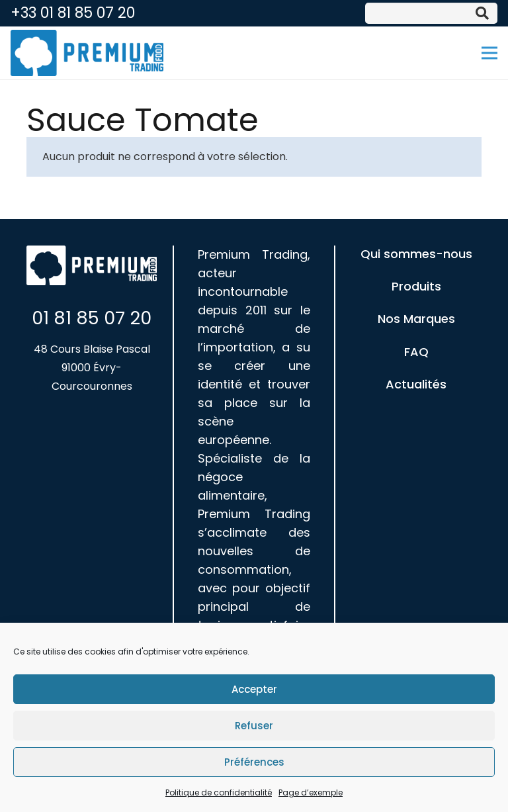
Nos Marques (416, 319)
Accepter (254, 691)
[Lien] (87, 53)
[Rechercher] (482, 13)
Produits (416, 286)
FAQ (416, 352)
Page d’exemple (311, 794)
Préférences (254, 763)
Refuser (254, 727)
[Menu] (489, 53)
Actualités (416, 384)
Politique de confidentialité (219, 794)
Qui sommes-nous (416, 254)
